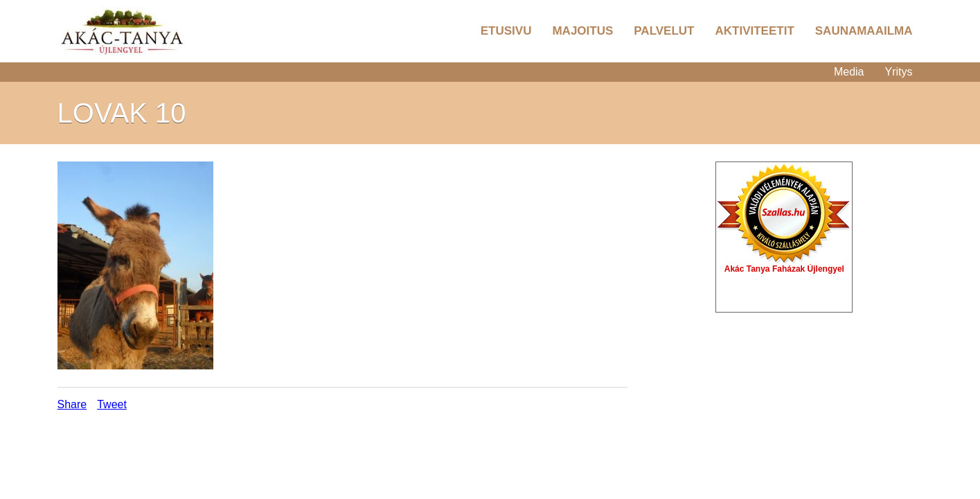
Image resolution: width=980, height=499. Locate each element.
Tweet (112, 404)
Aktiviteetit (754, 31)
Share (72, 404)
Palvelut (664, 31)
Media (849, 72)
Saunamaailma (864, 31)
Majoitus (582, 31)
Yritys (899, 72)
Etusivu (506, 31)
